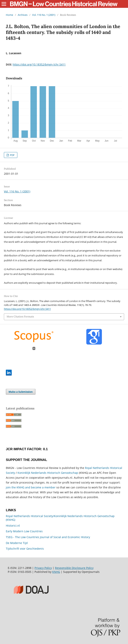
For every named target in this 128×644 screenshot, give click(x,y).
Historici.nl (13, 526)
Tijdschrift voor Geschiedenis (25, 549)
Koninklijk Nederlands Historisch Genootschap (48, 473)
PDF (12, 155)
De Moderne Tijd (17, 543)
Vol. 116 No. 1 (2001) (44, 15)
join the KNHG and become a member (31, 487)
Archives (23, 15)
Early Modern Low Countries (24, 531)
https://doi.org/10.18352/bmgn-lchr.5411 (39, 64)
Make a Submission (21, 392)
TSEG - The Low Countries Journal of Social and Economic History (48, 537)
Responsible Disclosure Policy (74, 568)
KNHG (56, 572)
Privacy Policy (43, 568)
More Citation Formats (20, 317)
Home (9, 15)
